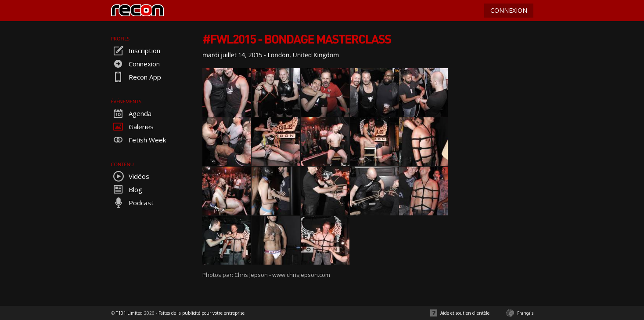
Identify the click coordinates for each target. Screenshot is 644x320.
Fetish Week (139, 140)
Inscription (136, 51)
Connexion (135, 64)
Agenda (131, 113)
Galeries (132, 127)
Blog (127, 189)
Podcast (132, 203)
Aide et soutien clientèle (465, 313)
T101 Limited (129, 313)
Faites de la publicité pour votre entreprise (201, 313)
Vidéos (130, 176)
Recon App (136, 77)
